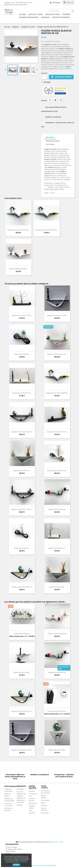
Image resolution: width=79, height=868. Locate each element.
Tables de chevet (53, 14)
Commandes (45, 800)
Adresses (44, 805)
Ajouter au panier (61, 77)
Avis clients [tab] (50, 144)
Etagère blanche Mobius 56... (57, 471)
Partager (50, 100)
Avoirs (43, 803)
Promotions (20, 789)
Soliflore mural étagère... (22, 634)
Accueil (23, 14)
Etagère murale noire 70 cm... (22, 315)
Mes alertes (45, 813)
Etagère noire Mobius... (22, 548)
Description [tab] (50, 137)
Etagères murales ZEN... (57, 587)
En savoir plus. (23, 862)
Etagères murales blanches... (57, 354)
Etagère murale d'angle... (22, 672)
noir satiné (60, 177)
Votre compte (44, 787)
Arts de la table (36, 14)
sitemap (19, 805)
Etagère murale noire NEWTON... (19, 230)
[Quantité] (44, 77)
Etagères (66, 14)
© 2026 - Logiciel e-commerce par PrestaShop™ (39, 865)
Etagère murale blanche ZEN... (57, 315)
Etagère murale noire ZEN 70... (22, 432)
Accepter (16, 865)
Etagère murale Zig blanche (57, 634)
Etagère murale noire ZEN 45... (22, 587)
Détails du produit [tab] (53, 141)
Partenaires (33, 803)
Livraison (32, 791)
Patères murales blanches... (57, 711)
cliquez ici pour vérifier (56, 842)
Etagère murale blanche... (22, 471)
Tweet (55, 100)
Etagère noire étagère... (22, 354)
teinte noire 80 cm (65, 69)
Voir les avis (60, 93)
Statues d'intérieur (61, 17)
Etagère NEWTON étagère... (18, 269)
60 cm (56, 175)
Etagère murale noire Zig (57, 509)
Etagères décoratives (29, 17)
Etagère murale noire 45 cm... (57, 432)
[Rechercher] (62, 11)
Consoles (45, 17)
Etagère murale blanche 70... (22, 393)
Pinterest (61, 100)
